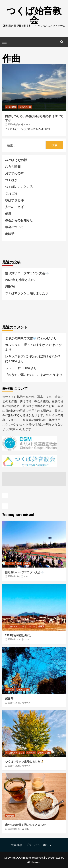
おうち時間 (11, 107)
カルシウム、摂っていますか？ (27, 345)
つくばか (11, 180)
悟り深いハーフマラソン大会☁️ (27, 273)
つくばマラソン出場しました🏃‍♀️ (27, 293)
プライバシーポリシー (40, 845)
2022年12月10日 (15, 703)
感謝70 (10, 286)
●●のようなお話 (16, 160)
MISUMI (27, 125)
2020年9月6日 (14, 124)
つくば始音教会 (34, 14)
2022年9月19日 (14, 829)
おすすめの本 (14, 173)
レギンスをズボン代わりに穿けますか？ (33, 356)
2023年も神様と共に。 (21, 280)
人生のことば (25, 107)
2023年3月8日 (14, 576)
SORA (26, 577)
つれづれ (11, 193)
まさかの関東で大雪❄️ (21, 338)
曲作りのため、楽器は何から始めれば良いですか (34, 118)
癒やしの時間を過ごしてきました (25, 824)
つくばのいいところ (19, 187)
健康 (8, 214)
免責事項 (16, 845)
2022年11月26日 (15, 766)
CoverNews (53, 857)
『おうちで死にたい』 (20, 375)
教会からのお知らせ (19, 220)
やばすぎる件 (14, 200)
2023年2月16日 (14, 639)
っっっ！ (11, 368)
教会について (14, 227)
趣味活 (10, 234)
